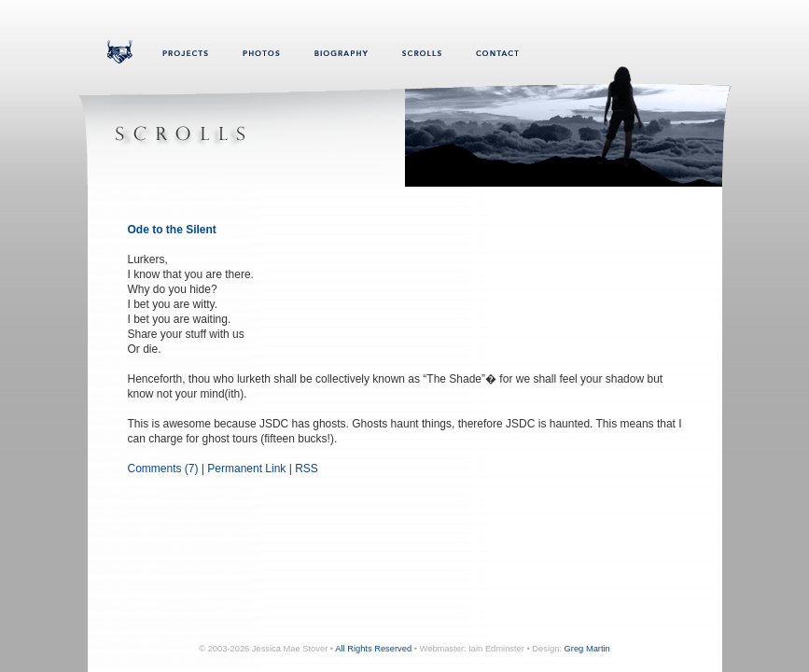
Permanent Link (246, 469)
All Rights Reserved (373, 649)
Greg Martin (587, 649)
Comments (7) (163, 469)
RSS (307, 469)
